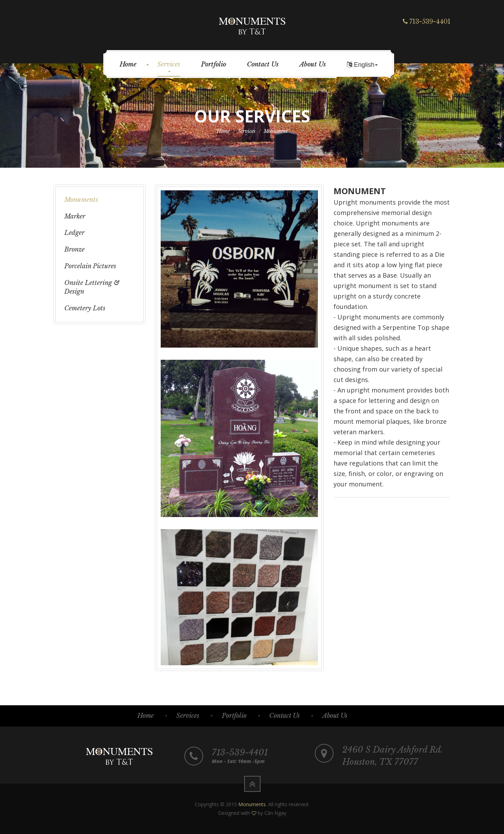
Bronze (74, 249)
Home (128, 64)
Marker (75, 216)
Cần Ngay (275, 813)
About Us (313, 64)
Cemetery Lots (85, 308)
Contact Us (263, 64)
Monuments (81, 200)
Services (169, 66)
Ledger (74, 233)
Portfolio (214, 64)
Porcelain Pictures (90, 266)
